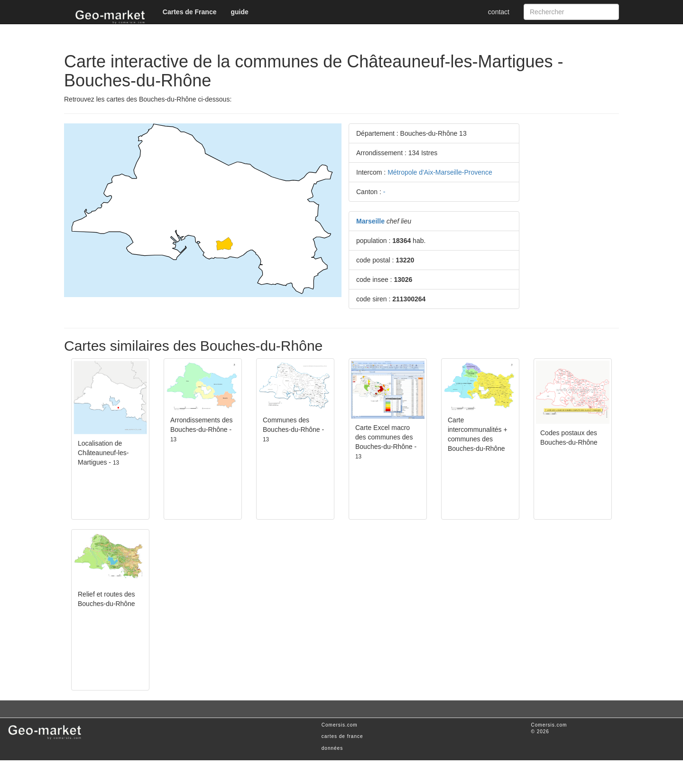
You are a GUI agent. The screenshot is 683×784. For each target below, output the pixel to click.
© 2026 (540, 732)
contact (499, 12)
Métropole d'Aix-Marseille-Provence (440, 172)
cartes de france (342, 736)
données (332, 748)
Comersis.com (340, 725)
